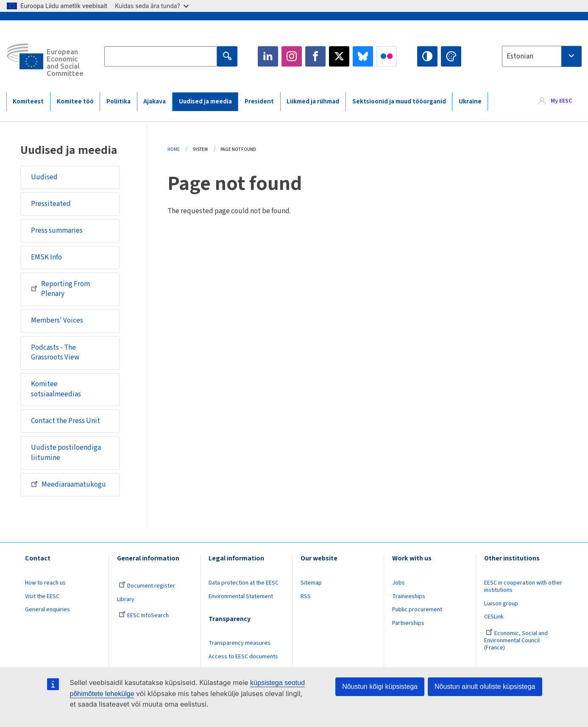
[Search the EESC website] (161, 56)
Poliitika (118, 102)
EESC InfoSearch (144, 616)
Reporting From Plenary (60, 289)
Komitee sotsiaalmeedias (56, 389)
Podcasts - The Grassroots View (55, 353)
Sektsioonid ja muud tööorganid (399, 102)
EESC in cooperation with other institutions (523, 586)
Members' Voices (57, 320)
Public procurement (417, 610)
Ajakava (155, 102)
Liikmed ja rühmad (313, 102)
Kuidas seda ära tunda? (152, 6)
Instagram (292, 56)
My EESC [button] (561, 101)
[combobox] (542, 56)
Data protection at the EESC (244, 583)
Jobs (399, 583)
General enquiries (47, 610)
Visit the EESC (42, 596)
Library (126, 599)
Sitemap (311, 583)
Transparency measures (240, 643)
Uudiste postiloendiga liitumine (66, 453)
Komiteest (28, 102)
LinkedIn (268, 56)
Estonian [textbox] (520, 56)
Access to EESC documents (243, 657)
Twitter (339, 56)
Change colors (451, 56)
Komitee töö (75, 102)
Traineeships (409, 596)
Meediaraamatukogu (68, 484)
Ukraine (470, 102)
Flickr (387, 56)
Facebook (315, 56)
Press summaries (57, 231)
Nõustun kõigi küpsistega (380, 687)
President (259, 102)
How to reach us (45, 583)
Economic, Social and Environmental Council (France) (516, 641)
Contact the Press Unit (65, 421)
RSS (306, 596)
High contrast (427, 56)
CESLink (494, 617)
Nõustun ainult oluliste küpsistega (485, 687)
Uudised (44, 177)
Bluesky (363, 56)
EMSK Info (46, 257)
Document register (147, 586)
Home (174, 149)
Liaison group (501, 604)
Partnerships (408, 623)
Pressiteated (51, 204)
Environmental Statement (241, 596)
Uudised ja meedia (205, 102)
